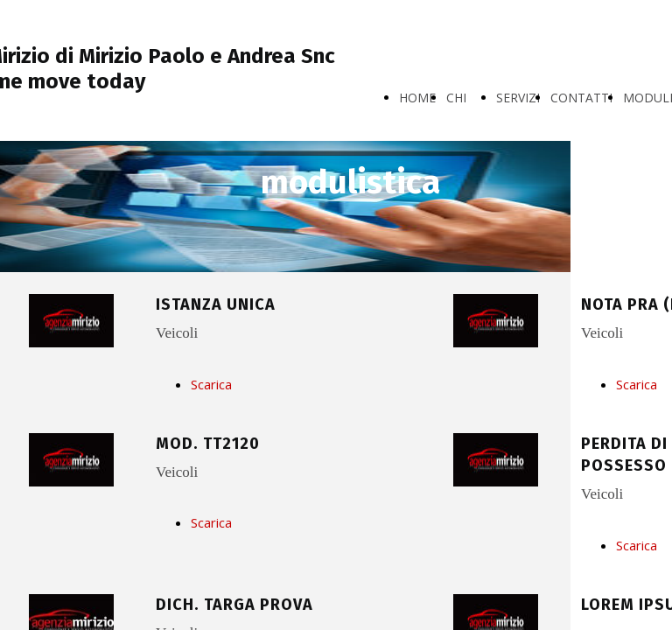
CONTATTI (581, 98)
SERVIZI (518, 98)
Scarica (211, 384)
